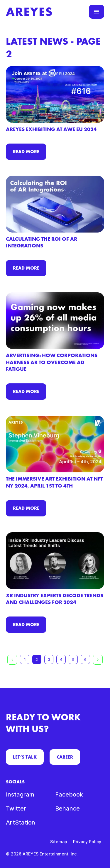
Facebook (69, 794)
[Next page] (98, 660)
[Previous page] (12, 660)
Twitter (16, 808)
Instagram (20, 794)
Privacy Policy (87, 842)
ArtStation (21, 822)
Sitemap (59, 842)
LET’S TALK (25, 757)
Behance (67, 808)
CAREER (65, 757)
